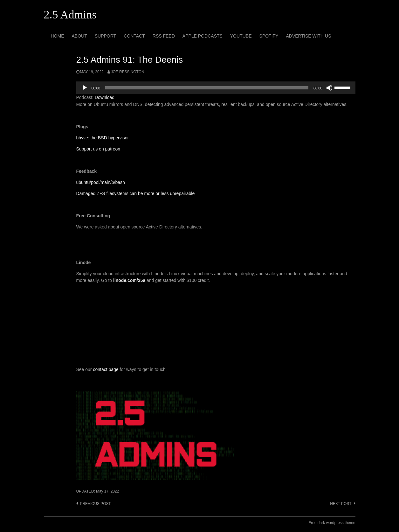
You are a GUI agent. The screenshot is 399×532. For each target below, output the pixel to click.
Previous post (96, 504)
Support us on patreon (98, 149)
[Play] (85, 88)
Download (105, 97)
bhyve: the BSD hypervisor (103, 138)
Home (58, 36)
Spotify (269, 36)
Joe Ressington (128, 72)
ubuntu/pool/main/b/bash (101, 182)
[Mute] (329, 88)
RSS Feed (164, 36)
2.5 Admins (70, 15)
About (79, 36)
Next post (341, 504)
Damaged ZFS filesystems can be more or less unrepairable (136, 193)
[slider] (207, 88)
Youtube (241, 36)
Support (105, 36)
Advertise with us (308, 36)
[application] (216, 88)
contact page (106, 369)
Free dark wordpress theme (332, 523)
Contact (134, 36)
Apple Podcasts (203, 36)
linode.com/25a (129, 280)
